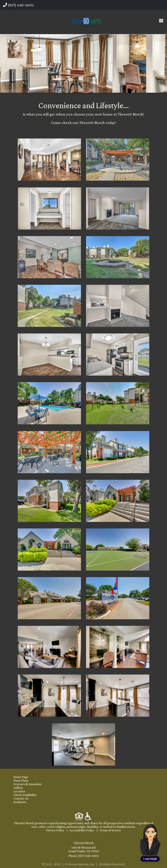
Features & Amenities (28, 784)
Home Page (21, 777)
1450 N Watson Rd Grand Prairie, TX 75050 (84, 849)
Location (19, 791)
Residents (20, 802)
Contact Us (21, 798)
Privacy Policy (55, 830)
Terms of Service (110, 830)
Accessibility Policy (82, 830)
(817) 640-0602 (18, 5)
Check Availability (25, 795)
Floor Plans (21, 780)
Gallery (18, 788)
